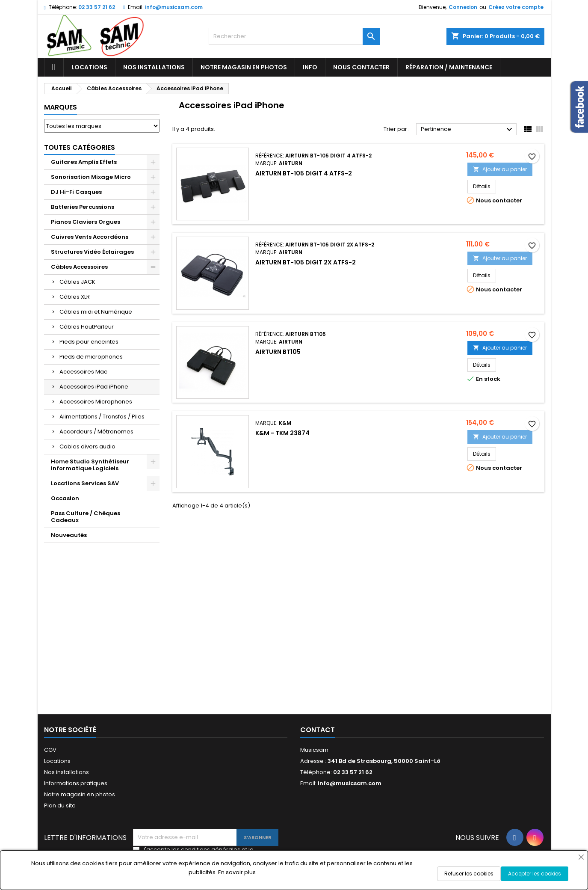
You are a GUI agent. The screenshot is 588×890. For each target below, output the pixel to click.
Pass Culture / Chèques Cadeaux (86, 517)
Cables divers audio (87, 446)
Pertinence (468, 130)
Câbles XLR (75, 297)
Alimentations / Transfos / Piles (102, 417)
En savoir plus (237, 872)
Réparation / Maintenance (449, 67)
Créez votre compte (516, 7)
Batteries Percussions (83, 207)
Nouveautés (69, 535)
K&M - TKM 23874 (282, 433)
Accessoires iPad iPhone (94, 387)
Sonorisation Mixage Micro (91, 177)
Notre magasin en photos (244, 67)
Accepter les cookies (535, 874)
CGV (50, 750)
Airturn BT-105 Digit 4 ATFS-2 (304, 173)
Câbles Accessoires (79, 267)
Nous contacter (361, 67)
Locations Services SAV (85, 483)
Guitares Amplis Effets (84, 162)
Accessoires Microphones (96, 402)
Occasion (65, 498)
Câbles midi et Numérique (96, 312)
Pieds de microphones (91, 357)
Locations (89, 67)
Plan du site (60, 805)
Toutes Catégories (80, 147)
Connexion (463, 7)
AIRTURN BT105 (278, 352)
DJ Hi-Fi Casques (76, 192)
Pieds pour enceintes (89, 342)
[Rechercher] (294, 36)
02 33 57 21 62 (97, 7)
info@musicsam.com (174, 7)
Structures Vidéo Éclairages (92, 252)
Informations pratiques (76, 783)
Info (310, 67)
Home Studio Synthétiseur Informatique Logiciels (90, 465)
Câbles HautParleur (87, 327)
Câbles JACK (77, 282)
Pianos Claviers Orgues (86, 222)
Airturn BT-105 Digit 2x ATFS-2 (306, 262)
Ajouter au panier (500, 169)
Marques (61, 107)
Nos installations (154, 67)
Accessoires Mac (83, 372)
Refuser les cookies (469, 874)
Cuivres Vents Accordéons (90, 237)
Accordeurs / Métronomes (96, 432)
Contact (318, 730)
